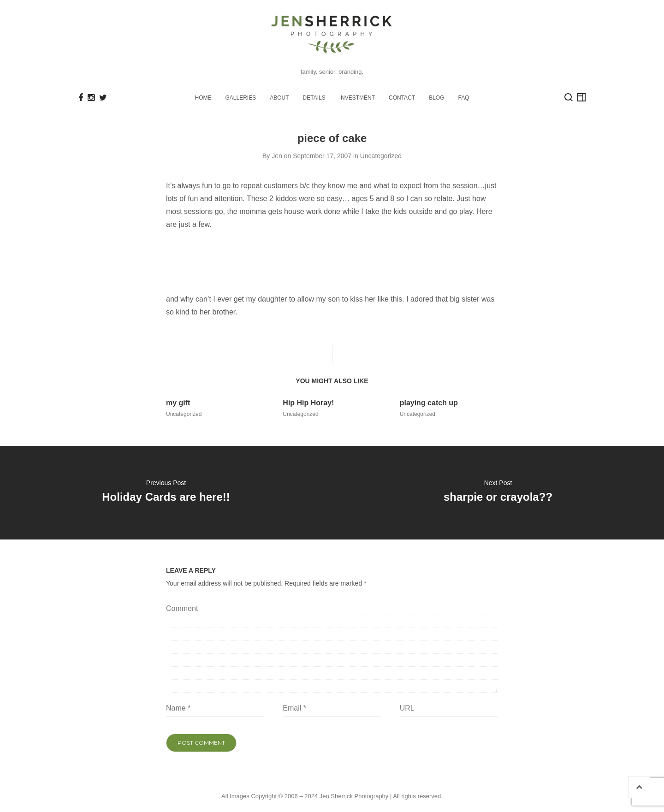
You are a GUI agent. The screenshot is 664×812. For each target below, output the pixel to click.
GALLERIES (241, 97)
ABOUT (279, 97)
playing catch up (429, 402)
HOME (203, 97)
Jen (277, 155)
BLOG (436, 97)
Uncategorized (381, 155)
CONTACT (402, 97)
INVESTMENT (357, 97)
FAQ (463, 97)
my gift (178, 402)
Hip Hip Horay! (308, 402)
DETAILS (314, 97)
